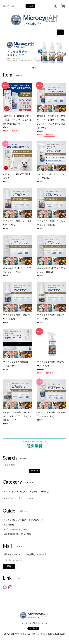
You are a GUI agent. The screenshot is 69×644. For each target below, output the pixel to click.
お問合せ (10, 525)
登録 (9, 566)
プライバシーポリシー (16, 529)
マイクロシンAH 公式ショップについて (25, 520)
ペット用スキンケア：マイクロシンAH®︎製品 (28, 492)
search (30, 6)
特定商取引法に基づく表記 (18, 534)
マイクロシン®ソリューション (21, 498)
